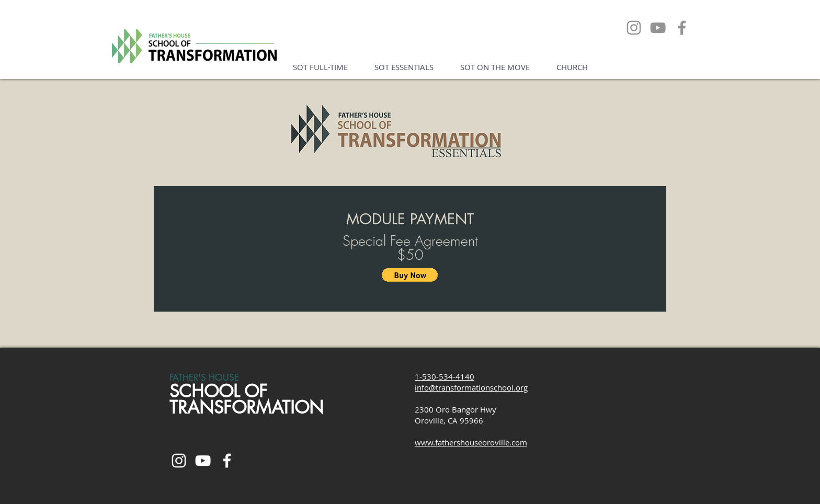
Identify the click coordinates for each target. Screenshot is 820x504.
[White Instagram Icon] (179, 461)
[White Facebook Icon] (227, 461)
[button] (320, 67)
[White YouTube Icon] (203, 461)
